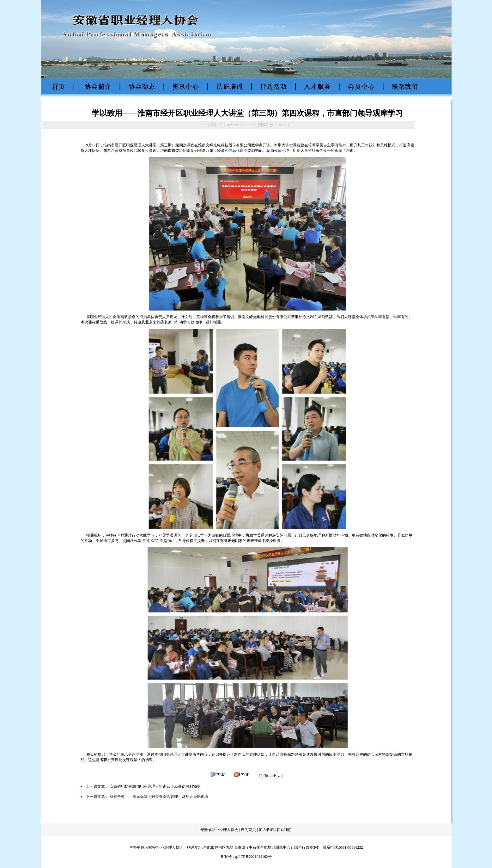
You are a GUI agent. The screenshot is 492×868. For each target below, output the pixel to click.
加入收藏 (266, 830)
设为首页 (248, 830)
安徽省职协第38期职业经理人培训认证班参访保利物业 (155, 786)
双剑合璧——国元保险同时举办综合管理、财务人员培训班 (159, 797)
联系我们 (285, 830)
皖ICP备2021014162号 (254, 857)
